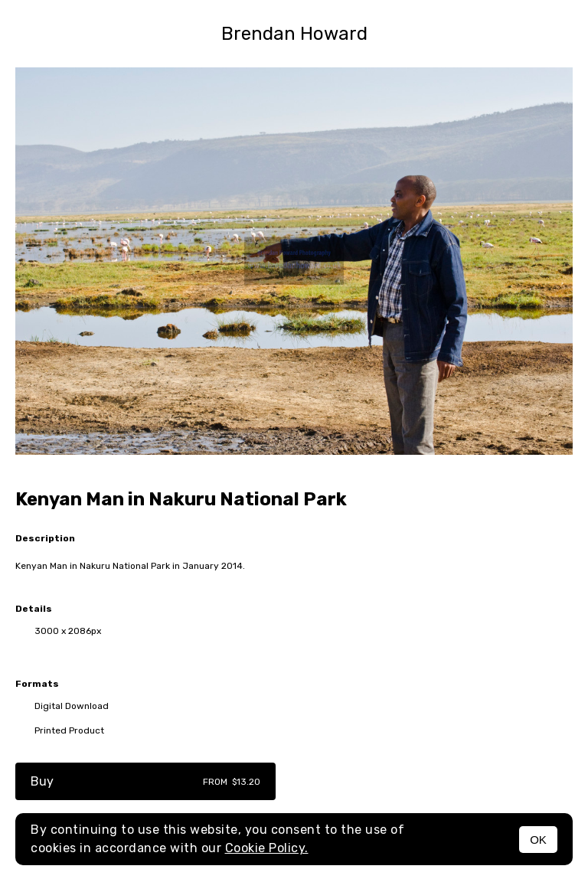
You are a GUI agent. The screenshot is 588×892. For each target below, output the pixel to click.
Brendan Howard (294, 34)
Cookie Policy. (267, 848)
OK (538, 840)
